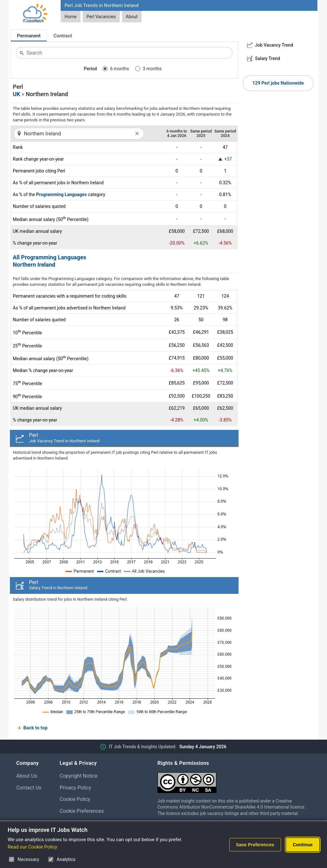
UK (16, 94)
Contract (63, 36)
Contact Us (29, 788)
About (132, 17)
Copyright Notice (79, 776)
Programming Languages (61, 194)
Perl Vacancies (101, 17)
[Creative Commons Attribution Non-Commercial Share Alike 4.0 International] (234, 780)
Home (71, 17)
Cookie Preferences (82, 811)
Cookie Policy (75, 799)
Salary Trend (268, 58)
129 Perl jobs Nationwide (278, 83)
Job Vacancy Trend (274, 45)
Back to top (35, 728)
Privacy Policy (76, 788)
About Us (27, 776)
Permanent (29, 36)
